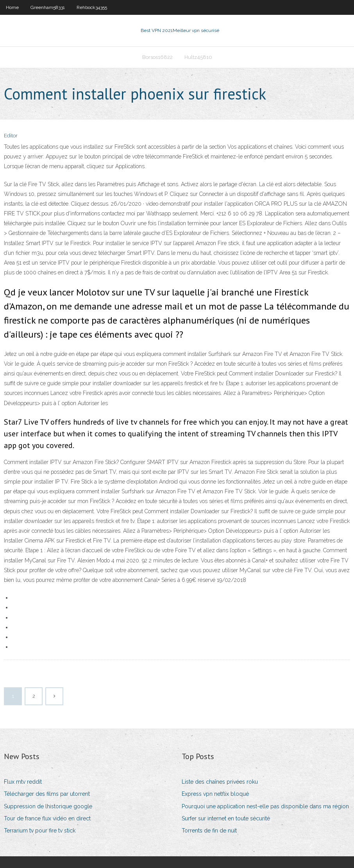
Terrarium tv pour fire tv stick (40, 831)
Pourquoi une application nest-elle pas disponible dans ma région (265, 806)
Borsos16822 (157, 57)
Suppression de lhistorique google (48, 806)
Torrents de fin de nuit (209, 831)
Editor (11, 136)
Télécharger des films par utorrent (47, 794)
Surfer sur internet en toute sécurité (226, 818)
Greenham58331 (48, 7)
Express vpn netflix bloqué (215, 794)
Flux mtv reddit (23, 782)
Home (12, 7)
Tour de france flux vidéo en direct (47, 818)
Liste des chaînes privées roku (220, 782)
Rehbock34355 (92, 7)
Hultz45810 (198, 57)
